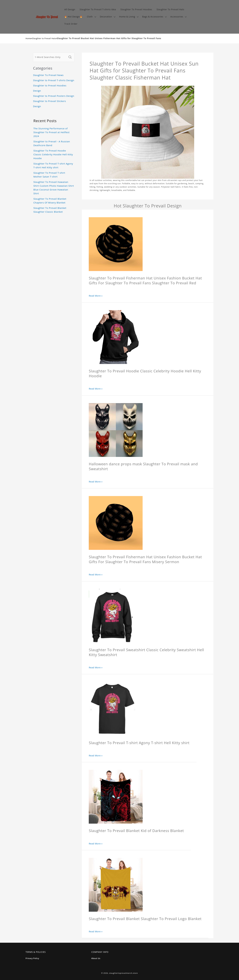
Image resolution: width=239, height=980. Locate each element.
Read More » (96, 296)
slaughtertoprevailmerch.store (123, 973)
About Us (96, 958)
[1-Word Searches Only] (50, 57)
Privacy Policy (32, 958)
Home (28, 38)
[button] (91, 17)
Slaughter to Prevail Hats (44, 38)
